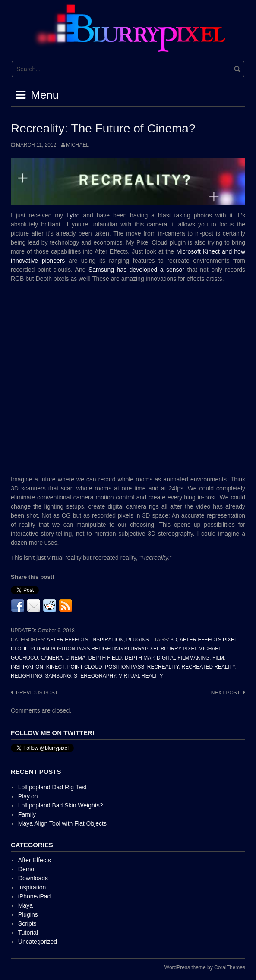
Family (27, 814)
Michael (77, 145)
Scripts (27, 923)
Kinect (55, 667)
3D (174, 640)
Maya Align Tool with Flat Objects (62, 823)
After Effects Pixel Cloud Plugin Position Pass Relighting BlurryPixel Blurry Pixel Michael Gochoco (124, 649)
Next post (226, 693)
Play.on (28, 796)
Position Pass (125, 667)
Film (218, 658)
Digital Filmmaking (183, 658)
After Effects (67, 640)
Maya (25, 905)
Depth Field (105, 658)
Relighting (27, 676)
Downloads (33, 878)
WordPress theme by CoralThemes (205, 967)
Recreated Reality (209, 667)
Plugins (138, 640)
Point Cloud (85, 667)
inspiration (27, 667)
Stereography (95, 676)
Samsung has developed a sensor (136, 270)
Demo (26, 869)
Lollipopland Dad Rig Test (52, 787)
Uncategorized (38, 942)
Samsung (58, 676)
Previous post (37, 693)
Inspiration (107, 640)
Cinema (76, 658)
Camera (52, 658)
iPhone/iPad (35, 896)
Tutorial (28, 933)
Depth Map (139, 658)
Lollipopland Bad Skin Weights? (61, 805)
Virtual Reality (141, 676)
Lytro (73, 215)
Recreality (163, 667)
